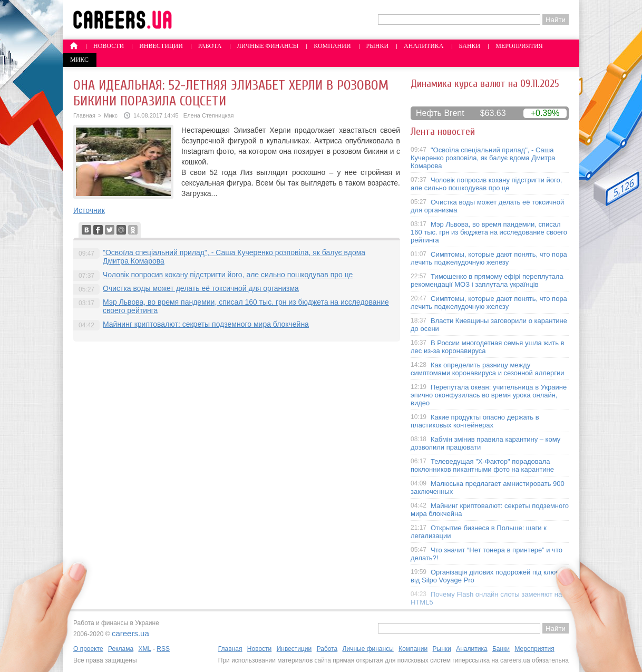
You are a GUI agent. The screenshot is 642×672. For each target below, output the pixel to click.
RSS (163, 649)
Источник (89, 210)
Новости (109, 46)
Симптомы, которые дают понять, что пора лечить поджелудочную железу (489, 258)
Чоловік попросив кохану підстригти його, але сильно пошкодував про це (228, 275)
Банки (470, 46)
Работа (210, 46)
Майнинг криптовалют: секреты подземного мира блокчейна (206, 324)
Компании (332, 46)
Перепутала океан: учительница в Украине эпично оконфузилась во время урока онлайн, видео (489, 395)
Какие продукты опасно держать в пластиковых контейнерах (475, 421)
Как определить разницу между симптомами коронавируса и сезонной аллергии (488, 369)
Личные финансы (268, 46)
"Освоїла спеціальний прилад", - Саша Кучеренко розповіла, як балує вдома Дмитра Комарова (483, 158)
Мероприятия (519, 46)
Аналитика (424, 46)
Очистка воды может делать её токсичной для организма (201, 288)
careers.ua (130, 633)
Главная (84, 115)
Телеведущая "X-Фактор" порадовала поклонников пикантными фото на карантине (482, 465)
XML (144, 649)
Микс (79, 60)
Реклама (121, 649)
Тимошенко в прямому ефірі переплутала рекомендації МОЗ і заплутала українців (487, 280)
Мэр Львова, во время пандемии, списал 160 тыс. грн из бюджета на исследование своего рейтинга (489, 232)
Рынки (377, 46)
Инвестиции (161, 46)
